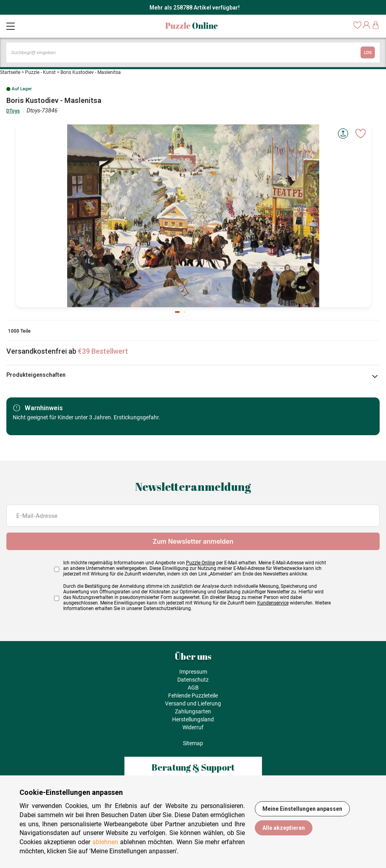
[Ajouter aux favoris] (361, 134)
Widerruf (193, 727)
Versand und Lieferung (193, 703)
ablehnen (105, 842)
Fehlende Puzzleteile (193, 696)
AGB (193, 688)
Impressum (193, 672)
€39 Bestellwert (103, 351)
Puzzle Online (201, 563)
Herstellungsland (193, 719)
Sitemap (193, 743)
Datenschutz (193, 680)
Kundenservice (273, 603)
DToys (13, 111)
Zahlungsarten (193, 711)
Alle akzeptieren (284, 828)
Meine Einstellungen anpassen (302, 809)
